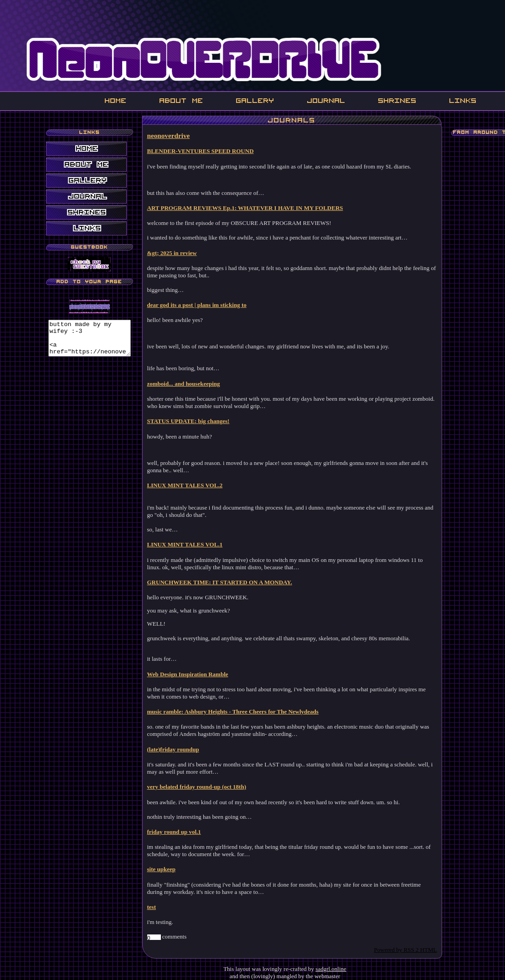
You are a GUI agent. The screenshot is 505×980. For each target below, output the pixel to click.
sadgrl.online (331, 969)
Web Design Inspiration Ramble (192, 674)
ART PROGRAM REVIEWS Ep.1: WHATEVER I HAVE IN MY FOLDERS (250, 208)
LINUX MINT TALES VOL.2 (190, 485)
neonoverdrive (173, 135)
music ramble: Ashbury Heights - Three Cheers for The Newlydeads (237, 712)
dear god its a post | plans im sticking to (201, 305)
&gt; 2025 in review (177, 253)
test (156, 907)
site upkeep (166, 869)
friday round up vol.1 (179, 832)
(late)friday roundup (178, 749)
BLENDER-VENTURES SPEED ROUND (205, 151)
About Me (181, 101)
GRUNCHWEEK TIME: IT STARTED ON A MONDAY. (224, 582)
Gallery (255, 101)
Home (116, 101)
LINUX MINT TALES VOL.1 (190, 544)
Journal (326, 101)
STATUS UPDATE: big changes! (193, 421)
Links (463, 101)
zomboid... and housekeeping (188, 384)
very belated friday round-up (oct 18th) (201, 787)
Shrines (397, 101)
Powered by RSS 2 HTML (410, 950)
